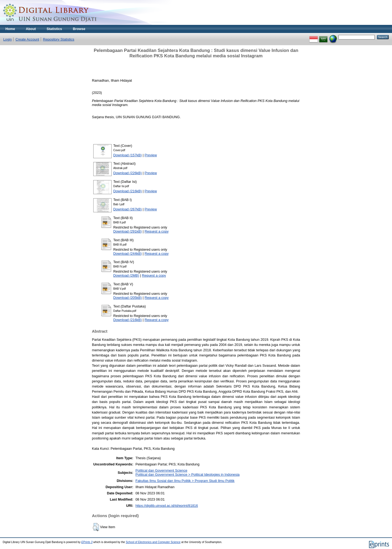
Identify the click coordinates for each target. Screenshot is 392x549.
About (31, 29)
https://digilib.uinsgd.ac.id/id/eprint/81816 (167, 506)
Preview (151, 155)
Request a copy (157, 231)
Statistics (54, 29)
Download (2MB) (126, 275)
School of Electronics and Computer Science (153, 542)
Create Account (27, 39)
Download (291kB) (127, 231)
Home (10, 29)
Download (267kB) (127, 209)
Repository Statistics (59, 39)
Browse (79, 29)
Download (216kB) (127, 191)
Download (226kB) (127, 173)
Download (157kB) (127, 155)
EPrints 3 (87, 542)
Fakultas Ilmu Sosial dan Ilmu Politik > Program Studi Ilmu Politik (185, 481)
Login (7, 39)
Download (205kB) (127, 298)
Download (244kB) (127, 254)
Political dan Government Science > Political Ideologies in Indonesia (187, 474)
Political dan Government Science (161, 470)
